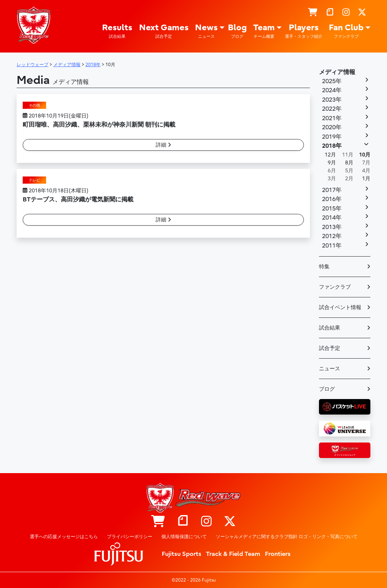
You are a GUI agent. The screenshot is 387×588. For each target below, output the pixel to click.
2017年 (332, 190)
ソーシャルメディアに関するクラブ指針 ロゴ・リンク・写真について (287, 537)
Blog (237, 31)
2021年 (332, 118)
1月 (366, 179)
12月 (330, 155)
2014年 (332, 218)
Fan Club (346, 31)
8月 (349, 163)
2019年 (332, 137)
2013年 (332, 227)
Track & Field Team (233, 554)
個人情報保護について (184, 537)
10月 (365, 155)
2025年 (332, 81)
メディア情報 (337, 72)
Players (304, 31)
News (206, 31)
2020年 (332, 127)
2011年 (332, 246)
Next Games (164, 31)
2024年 (332, 90)
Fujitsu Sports (182, 554)
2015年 (332, 209)
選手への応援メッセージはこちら (64, 537)
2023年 (332, 100)
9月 (332, 163)
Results (117, 31)
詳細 (163, 145)
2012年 (332, 236)
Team (264, 31)
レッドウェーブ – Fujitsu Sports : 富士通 (34, 25)
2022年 (332, 109)
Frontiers (278, 554)
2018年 (332, 146)
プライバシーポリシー (130, 537)
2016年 (332, 199)
